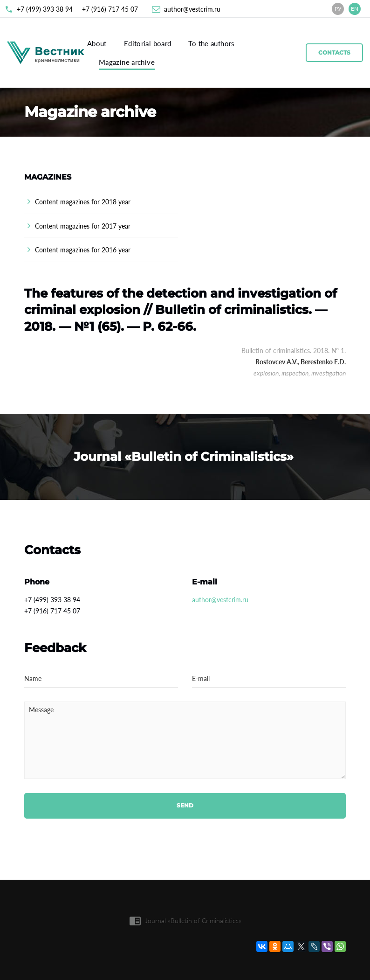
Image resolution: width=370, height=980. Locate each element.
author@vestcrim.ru (192, 9)
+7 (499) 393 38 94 (45, 9)
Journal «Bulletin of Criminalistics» (193, 921)
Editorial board (148, 43)
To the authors (211, 43)
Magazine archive (127, 62)
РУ (338, 9)
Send (185, 805)
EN (355, 9)
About (97, 43)
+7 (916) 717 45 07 (110, 9)
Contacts (334, 52)
